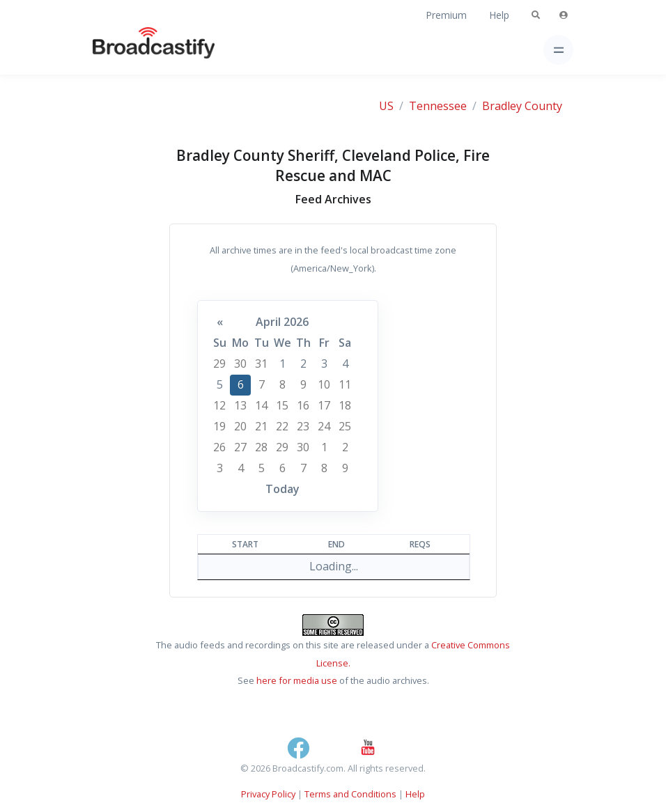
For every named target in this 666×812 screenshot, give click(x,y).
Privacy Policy (268, 794)
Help (499, 15)
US (386, 106)
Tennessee (438, 106)
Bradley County (522, 106)
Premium (446, 15)
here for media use (297, 680)
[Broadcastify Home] (132, 50)
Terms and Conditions (350, 794)
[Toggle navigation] (558, 50)
